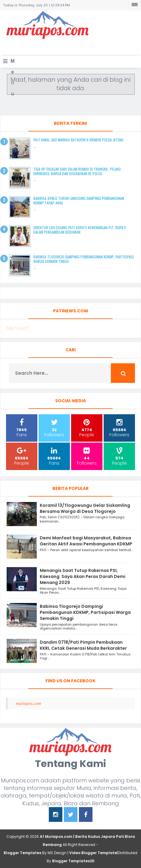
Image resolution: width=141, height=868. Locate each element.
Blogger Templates (22, 853)
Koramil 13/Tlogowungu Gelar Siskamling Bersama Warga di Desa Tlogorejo (85, 508)
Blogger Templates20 (73, 861)
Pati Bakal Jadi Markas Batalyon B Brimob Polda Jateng (78, 140)
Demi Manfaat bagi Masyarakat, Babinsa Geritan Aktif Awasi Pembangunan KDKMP (86, 541)
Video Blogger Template (93, 853)
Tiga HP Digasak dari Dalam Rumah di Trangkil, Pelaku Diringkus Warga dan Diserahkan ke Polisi (77, 171)
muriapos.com (28, 703)
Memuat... (19, 328)
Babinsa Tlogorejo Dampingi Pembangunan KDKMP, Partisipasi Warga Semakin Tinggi (84, 259)
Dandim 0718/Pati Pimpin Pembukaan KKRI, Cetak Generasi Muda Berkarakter (83, 645)
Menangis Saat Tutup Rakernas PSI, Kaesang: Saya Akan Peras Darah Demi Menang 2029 (83, 576)
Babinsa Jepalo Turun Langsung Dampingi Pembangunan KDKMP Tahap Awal (79, 200)
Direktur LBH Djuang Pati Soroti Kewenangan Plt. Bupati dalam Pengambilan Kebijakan (80, 230)
